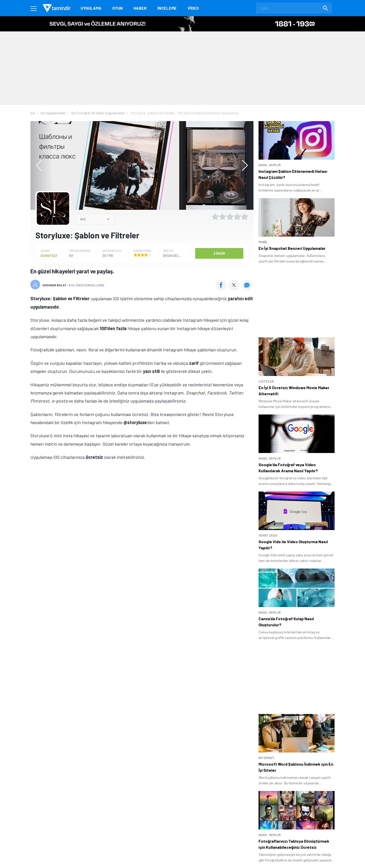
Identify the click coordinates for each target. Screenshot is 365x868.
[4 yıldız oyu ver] (237, 217)
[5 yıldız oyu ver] (245, 217)
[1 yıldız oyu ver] (215, 217)
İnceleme (167, 8)
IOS (83, 219)
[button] (242, 165)
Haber (140, 8)
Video (193, 8)
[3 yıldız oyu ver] (230, 217)
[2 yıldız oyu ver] (223, 217)
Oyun (117, 8)
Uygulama (91, 8)
